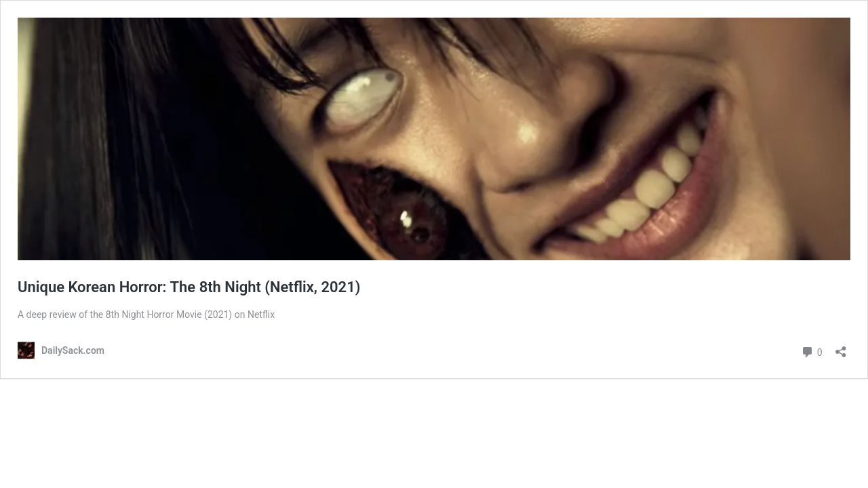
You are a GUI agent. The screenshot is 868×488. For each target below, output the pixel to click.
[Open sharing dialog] (841, 347)
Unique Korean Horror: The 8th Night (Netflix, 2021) (189, 287)
